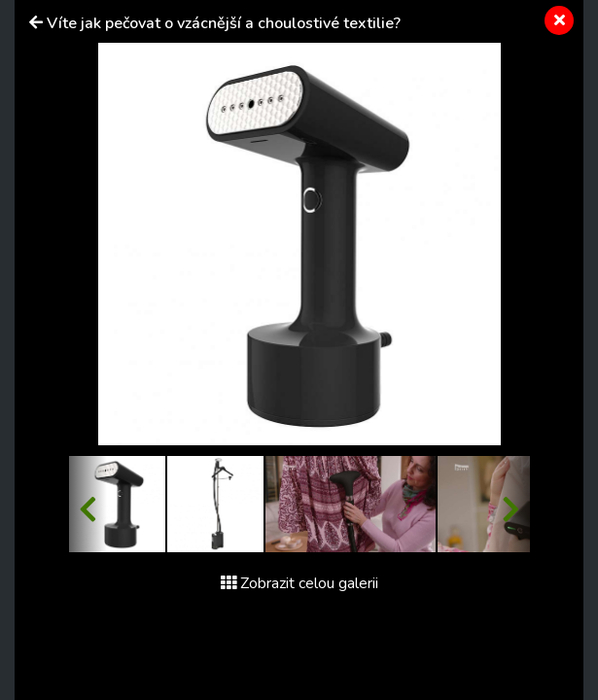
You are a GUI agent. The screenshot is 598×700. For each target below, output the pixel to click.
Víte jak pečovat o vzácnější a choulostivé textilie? (224, 23)
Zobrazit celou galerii (299, 583)
